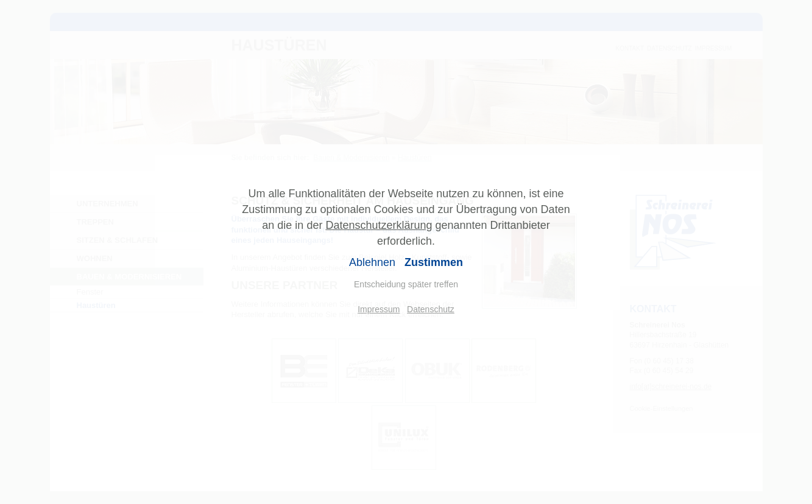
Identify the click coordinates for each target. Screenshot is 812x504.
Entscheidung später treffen (406, 284)
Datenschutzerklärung (379, 225)
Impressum (379, 309)
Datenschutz (431, 309)
